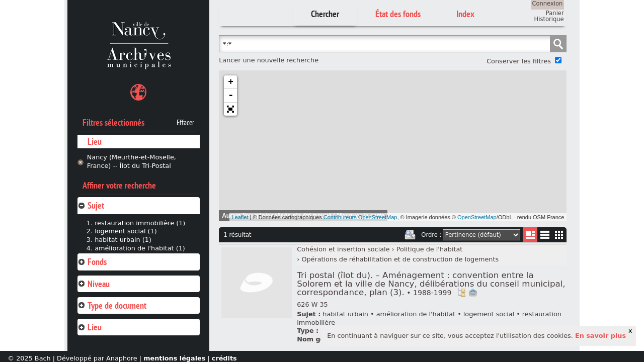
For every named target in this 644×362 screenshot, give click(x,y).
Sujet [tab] (91, 205)
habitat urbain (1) (123, 240)
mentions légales (174, 358)
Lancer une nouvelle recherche (269, 60)
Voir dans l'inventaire (461, 293)
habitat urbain (345, 314)
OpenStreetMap (477, 217)
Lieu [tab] (90, 327)
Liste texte (545, 237)
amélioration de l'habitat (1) (140, 248)
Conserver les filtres (519, 61)
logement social (489, 314)
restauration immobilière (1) (140, 223)
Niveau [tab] (94, 284)
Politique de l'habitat (430, 249)
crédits (224, 358)
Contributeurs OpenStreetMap (360, 217)
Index (465, 14)
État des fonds (398, 14)
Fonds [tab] (92, 262)
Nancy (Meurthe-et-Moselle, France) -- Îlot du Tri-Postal (132, 161)
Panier (555, 13)
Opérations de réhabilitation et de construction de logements (400, 259)
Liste (530, 235)
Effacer (185, 123)
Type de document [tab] (112, 305)
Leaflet (240, 217)
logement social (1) (126, 231)
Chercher (325, 14)
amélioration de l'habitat (416, 314)
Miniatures (559, 235)
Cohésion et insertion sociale (343, 249)
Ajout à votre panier (473, 293)
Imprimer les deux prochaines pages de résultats (410, 235)
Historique (549, 19)
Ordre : (431, 235)
